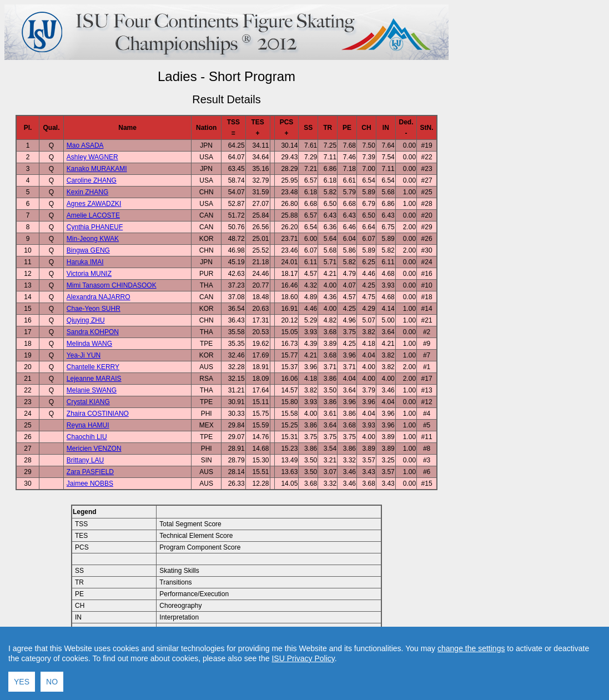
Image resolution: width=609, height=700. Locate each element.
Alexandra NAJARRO (99, 297)
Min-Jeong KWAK (93, 239)
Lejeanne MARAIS (94, 379)
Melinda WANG (89, 344)
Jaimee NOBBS (90, 484)
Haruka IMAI (85, 262)
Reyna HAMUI (88, 425)
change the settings (471, 674)
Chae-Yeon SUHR (94, 309)
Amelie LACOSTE (93, 215)
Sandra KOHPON (93, 332)
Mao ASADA (85, 145)
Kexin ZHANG (87, 192)
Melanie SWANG (92, 390)
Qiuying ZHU (86, 320)
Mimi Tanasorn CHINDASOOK (112, 285)
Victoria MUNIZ (89, 274)
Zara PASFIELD (90, 472)
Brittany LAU (85, 460)
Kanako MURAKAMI (97, 169)
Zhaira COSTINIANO (98, 414)
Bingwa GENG (88, 250)
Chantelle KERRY (93, 367)
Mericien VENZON (94, 449)
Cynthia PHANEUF (95, 227)
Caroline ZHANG (92, 180)
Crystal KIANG (88, 402)
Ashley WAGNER (92, 157)
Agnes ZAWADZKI (94, 204)
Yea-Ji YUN (84, 355)
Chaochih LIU (87, 437)
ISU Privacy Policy (303, 684)
